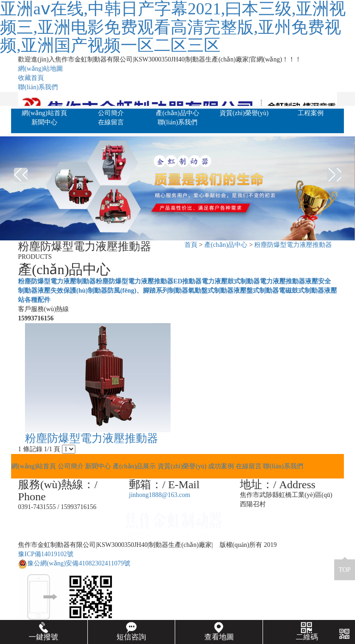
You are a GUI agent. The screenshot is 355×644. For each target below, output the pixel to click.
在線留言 (111, 122)
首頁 (191, 245)
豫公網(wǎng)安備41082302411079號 (74, 563)
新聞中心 (44, 122)
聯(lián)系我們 (38, 87)
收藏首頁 (31, 78)
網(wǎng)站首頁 (44, 113)
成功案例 (221, 466)
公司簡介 (111, 113)
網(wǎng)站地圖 (40, 69)
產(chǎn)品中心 (177, 113)
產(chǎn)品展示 (135, 466)
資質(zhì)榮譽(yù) (244, 113)
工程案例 (311, 113)
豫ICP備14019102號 (46, 554)
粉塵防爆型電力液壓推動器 (293, 245)
